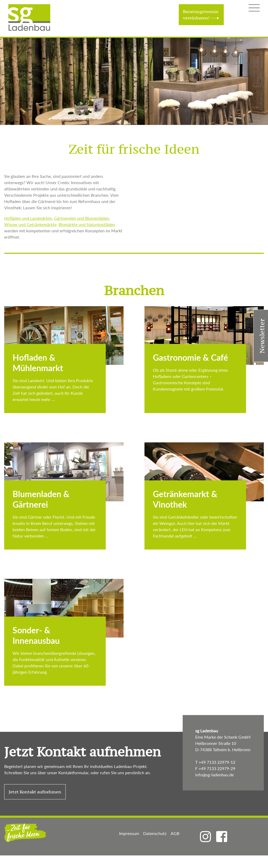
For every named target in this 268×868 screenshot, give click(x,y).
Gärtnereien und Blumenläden (81, 218)
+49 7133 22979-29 (217, 768)
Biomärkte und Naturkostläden (87, 224)
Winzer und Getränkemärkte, (31, 224)
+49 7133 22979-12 (217, 762)
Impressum (129, 833)
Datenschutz (155, 833)
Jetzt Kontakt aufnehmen (82, 752)
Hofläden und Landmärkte (28, 218)
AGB (175, 833)
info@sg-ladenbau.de (214, 775)
